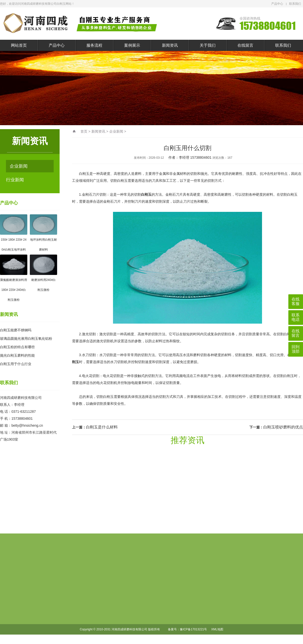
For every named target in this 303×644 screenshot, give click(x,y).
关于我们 (208, 45)
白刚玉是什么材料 (102, 427)
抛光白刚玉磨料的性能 (17, 355)
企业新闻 (19, 166)
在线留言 (245, 45)
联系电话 (296, 317)
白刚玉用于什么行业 (16, 364)
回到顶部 (296, 349)
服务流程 (94, 45)
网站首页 (19, 45)
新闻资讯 (170, 45)
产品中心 (277, 4)
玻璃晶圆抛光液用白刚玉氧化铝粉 (26, 339)
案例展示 (132, 45)
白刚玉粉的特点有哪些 (17, 347)
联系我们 (295, 4)
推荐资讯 (188, 440)
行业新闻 (15, 180)
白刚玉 (146, 194)
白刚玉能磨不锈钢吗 (16, 330)
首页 (84, 131)
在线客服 (296, 301)
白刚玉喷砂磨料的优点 (283, 427)
